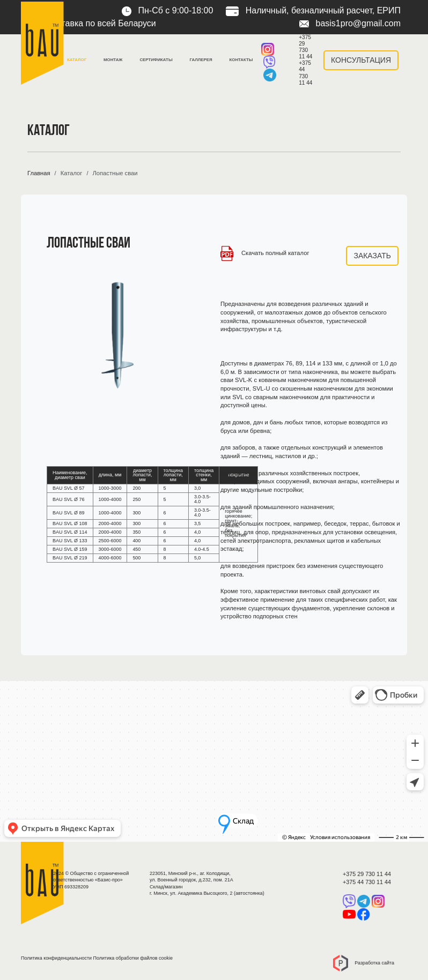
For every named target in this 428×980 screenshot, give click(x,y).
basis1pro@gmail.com (350, 23)
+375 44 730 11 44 (305, 73)
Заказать (372, 256)
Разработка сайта (364, 963)
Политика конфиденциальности (56, 958)
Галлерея (201, 60)
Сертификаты (156, 60)
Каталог (77, 60)
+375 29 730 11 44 (305, 47)
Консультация (361, 60)
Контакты (241, 60)
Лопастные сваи (115, 173)
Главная (39, 173)
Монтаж (113, 60)
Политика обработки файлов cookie (133, 958)
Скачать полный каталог (265, 253)
